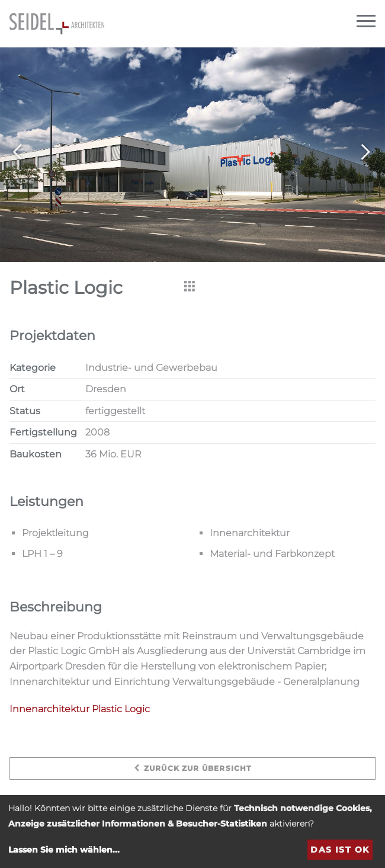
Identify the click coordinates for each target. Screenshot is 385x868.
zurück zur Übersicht (192, 768)
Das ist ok (340, 850)
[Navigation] (366, 21)
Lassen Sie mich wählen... (64, 850)
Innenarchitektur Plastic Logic (80, 709)
